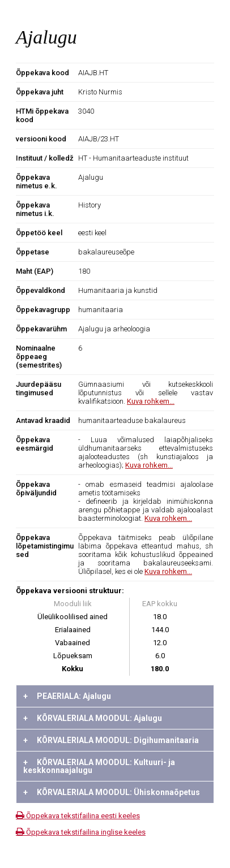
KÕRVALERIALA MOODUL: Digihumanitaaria (111, 740)
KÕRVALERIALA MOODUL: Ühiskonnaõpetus (112, 792)
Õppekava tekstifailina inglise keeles (81, 832)
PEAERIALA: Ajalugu (67, 696)
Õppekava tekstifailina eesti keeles (78, 816)
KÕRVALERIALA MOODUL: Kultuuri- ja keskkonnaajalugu (99, 766)
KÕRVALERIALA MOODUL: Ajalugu (93, 718)
